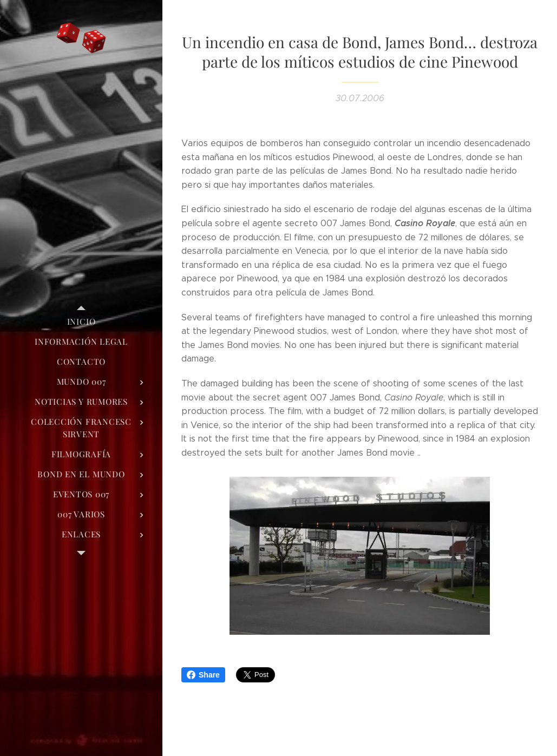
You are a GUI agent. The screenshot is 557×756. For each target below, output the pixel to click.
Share (203, 675)
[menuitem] (81, 322)
